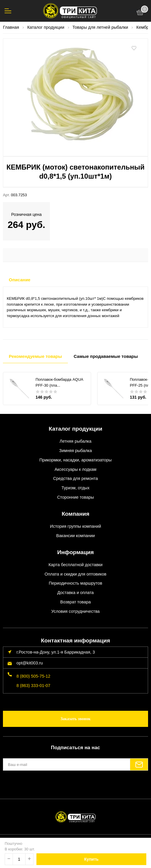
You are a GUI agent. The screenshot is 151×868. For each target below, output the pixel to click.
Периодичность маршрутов (75, 583)
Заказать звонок (76, 719)
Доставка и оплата (75, 593)
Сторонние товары (75, 497)
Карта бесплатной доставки (75, 565)
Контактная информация (75, 641)
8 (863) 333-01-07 (33, 686)
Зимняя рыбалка (75, 451)
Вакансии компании (75, 536)
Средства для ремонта (76, 478)
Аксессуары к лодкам (75, 469)
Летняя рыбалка (75, 441)
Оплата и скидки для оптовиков (75, 574)
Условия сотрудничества (76, 611)
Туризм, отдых (75, 488)
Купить (92, 859)
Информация (76, 552)
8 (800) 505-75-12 (33, 676)
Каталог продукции (76, 429)
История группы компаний (75, 526)
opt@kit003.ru (30, 663)
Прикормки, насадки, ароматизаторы (75, 460)
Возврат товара (75, 602)
